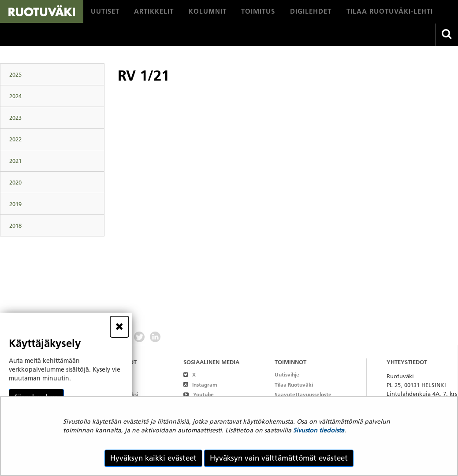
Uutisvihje (287, 375)
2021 (15, 161)
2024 (15, 96)
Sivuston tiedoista (319, 430)
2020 (15, 182)
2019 (15, 204)
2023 (15, 118)
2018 (15, 225)
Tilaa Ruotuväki (294, 385)
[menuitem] (105, 11)
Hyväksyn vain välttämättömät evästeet (279, 458)
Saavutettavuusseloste (303, 394)
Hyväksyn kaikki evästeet (153, 458)
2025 (15, 74)
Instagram (200, 385)
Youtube (199, 394)
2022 (15, 139)
